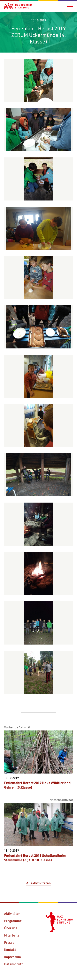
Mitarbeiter (12, 935)
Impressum (13, 957)
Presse (9, 942)
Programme (13, 921)
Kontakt (10, 950)
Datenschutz (14, 964)
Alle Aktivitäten (38, 883)
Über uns (11, 928)
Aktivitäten (12, 914)
